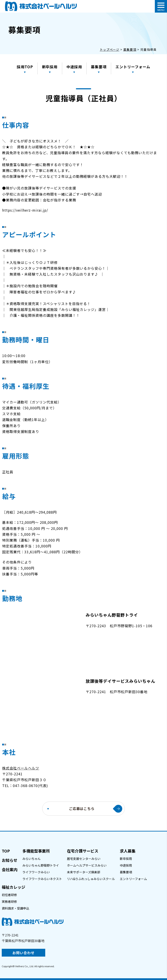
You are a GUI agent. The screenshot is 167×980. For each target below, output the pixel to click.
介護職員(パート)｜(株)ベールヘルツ (41, 6)
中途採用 (74, 67)
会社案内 (10, 869)
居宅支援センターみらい (84, 859)
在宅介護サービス (83, 851)
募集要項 (99, 67)
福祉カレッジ (13, 887)
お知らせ (10, 860)
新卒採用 (50, 67)
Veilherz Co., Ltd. (25, 966)
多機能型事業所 (36, 851)
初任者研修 (9, 895)
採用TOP (25, 67)
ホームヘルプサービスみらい (87, 865)
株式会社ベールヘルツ (21, 768)
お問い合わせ (23, 953)
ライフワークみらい (36, 872)
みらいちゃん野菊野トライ (41, 865)
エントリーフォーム (133, 67)
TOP (6, 851)
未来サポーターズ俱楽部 (84, 872)
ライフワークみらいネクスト (42, 879)
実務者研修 (9, 902)
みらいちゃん (32, 859)
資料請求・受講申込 (15, 908)
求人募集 (128, 851)
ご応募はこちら (82, 808)
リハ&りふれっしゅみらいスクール (91, 879)
